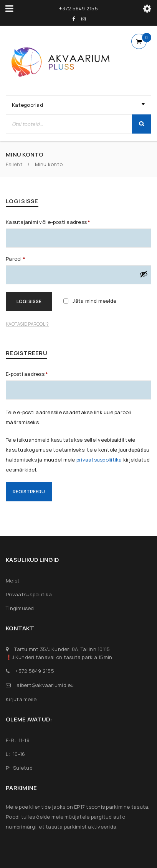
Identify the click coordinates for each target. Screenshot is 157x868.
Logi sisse (29, 301)
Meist (13, 581)
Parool (16, 259)
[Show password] (144, 274)
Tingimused (20, 608)
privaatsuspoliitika (99, 460)
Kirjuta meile (21, 699)
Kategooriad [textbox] (27, 105)
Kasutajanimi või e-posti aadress (48, 222)
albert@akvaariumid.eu (45, 685)
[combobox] (78, 105)
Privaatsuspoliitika (29, 594)
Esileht (14, 164)
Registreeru (29, 492)
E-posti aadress (27, 374)
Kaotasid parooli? (27, 324)
